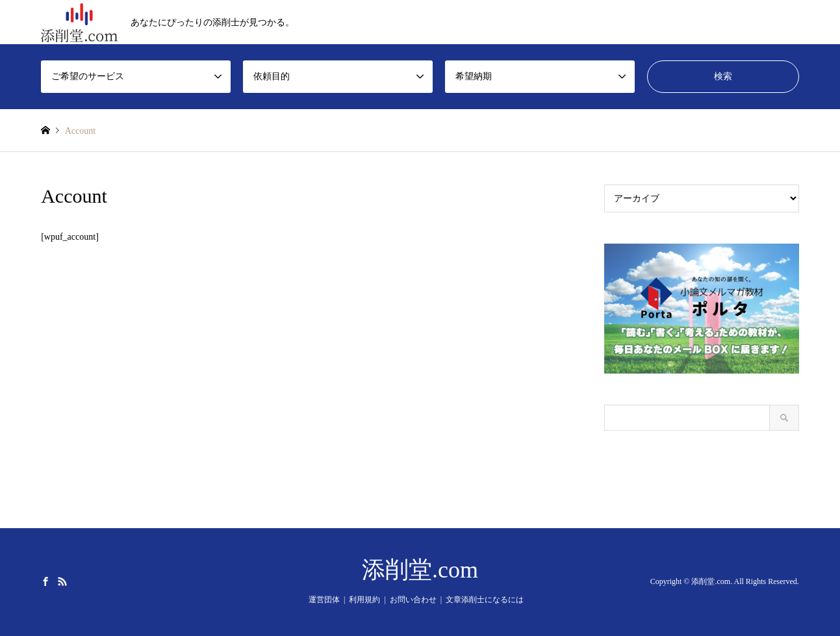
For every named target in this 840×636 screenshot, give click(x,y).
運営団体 (324, 600)
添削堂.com (420, 570)
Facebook (45, 581)
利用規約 (364, 600)
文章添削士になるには (485, 600)
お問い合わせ (413, 600)
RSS (62, 581)
